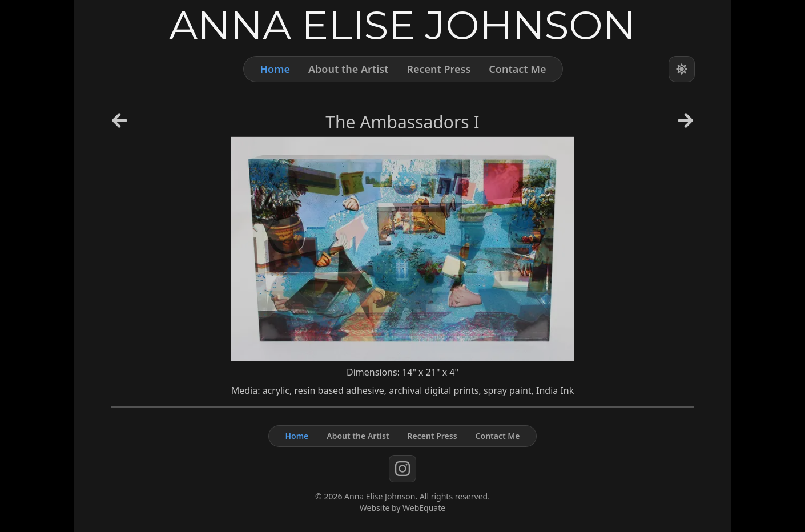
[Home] (402, 25)
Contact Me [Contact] (517, 69)
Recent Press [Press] (438, 69)
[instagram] (402, 469)
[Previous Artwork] (119, 124)
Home (275, 69)
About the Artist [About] (348, 69)
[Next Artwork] (686, 124)
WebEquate (424, 508)
